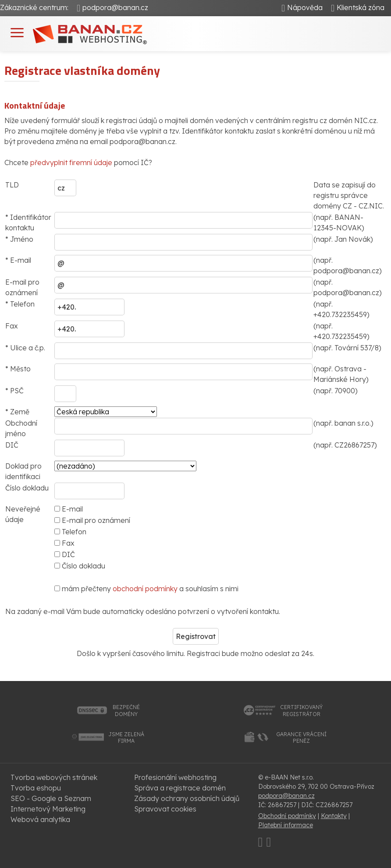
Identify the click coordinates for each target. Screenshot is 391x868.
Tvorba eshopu (36, 788)
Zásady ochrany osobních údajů (187, 798)
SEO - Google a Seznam (51, 798)
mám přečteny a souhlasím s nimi (146, 589)
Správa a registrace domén (180, 788)
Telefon (70, 532)
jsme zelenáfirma (126, 738)
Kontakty (334, 816)
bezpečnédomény (126, 711)
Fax (64, 543)
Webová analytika (40, 819)
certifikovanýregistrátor (301, 711)
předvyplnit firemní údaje (71, 162)
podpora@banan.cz (115, 7)
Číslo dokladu (80, 566)
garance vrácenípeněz (301, 738)
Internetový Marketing (48, 809)
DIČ (65, 554)
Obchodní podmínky (287, 816)
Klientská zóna (361, 7)
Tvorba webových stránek (54, 777)
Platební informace (286, 825)
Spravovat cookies (165, 809)
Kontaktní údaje (35, 105)
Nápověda (305, 7)
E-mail (69, 509)
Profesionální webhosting (175, 777)
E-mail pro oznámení (92, 520)
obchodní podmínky (145, 589)
